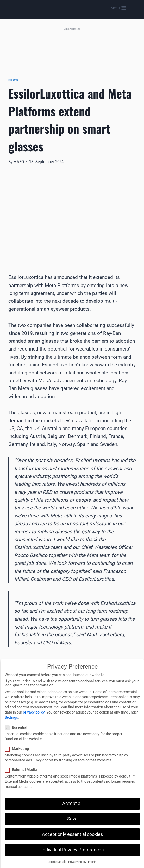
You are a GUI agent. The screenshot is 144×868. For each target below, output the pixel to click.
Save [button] (72, 819)
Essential (18, 727)
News (13, 80)
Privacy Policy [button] (77, 862)
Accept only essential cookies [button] (72, 834)
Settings (11, 717)
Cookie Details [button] (57, 862)
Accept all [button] (72, 804)
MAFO (19, 162)
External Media (23, 770)
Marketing (18, 749)
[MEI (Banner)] (72, 47)
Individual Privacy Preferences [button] (73, 850)
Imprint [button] (93, 862)
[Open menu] (118, 8)
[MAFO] (73, 8)
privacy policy (34, 712)
